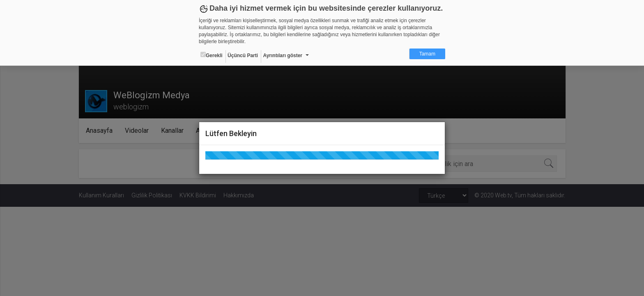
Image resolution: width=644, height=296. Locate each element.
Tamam (427, 54)
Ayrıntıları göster (283, 55)
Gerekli (212, 55)
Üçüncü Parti (243, 55)
